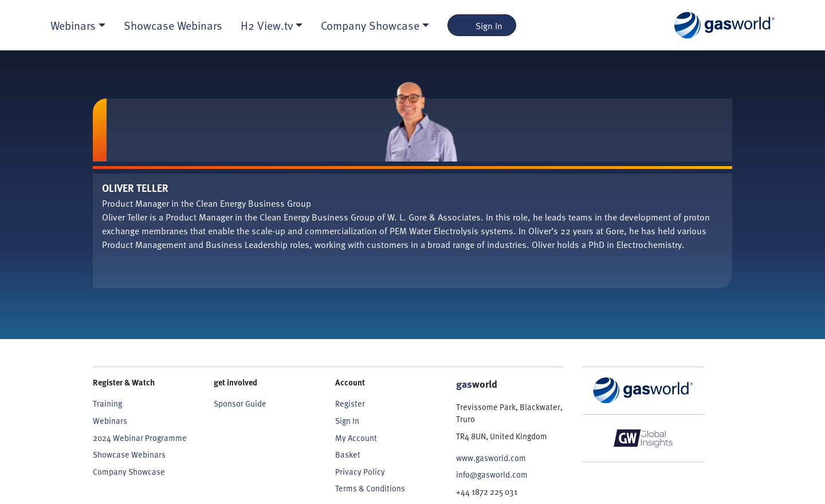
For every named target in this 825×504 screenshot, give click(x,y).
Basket (348, 454)
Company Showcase (129, 471)
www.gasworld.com (491, 458)
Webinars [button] (73, 25)
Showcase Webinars (173, 25)
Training (107, 403)
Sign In (482, 25)
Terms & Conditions (370, 488)
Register (350, 403)
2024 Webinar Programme (140, 438)
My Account (356, 438)
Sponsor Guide (240, 403)
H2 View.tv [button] (267, 25)
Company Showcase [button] (370, 25)
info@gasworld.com (492, 474)
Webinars (110, 420)
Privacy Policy (360, 471)
